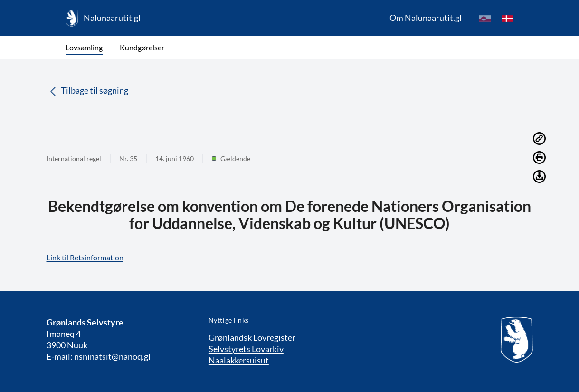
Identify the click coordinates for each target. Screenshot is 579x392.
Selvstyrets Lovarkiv (246, 349)
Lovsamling (84, 47)
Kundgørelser (142, 47)
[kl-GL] (485, 18)
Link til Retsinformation (85, 257)
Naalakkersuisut (239, 360)
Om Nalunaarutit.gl (426, 18)
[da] (508, 18)
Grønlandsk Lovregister (252, 337)
